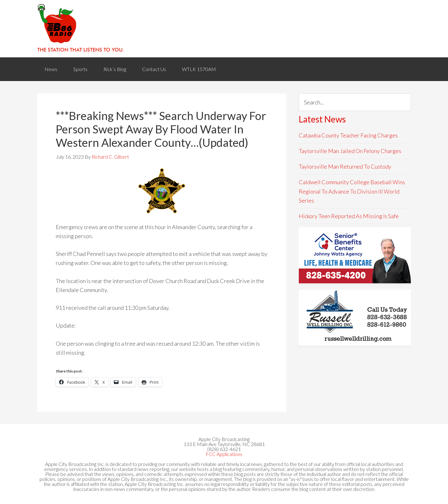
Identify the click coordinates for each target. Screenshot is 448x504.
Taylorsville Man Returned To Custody (345, 166)
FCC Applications (224, 454)
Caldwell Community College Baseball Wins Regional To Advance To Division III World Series (352, 191)
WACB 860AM (224, 29)
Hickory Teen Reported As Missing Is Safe (349, 216)
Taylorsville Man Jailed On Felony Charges (350, 151)
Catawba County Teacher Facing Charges (348, 135)
